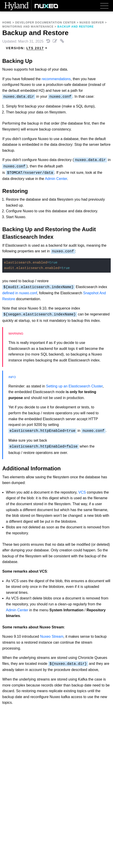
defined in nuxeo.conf (20, 293)
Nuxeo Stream (52, 636)
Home (7, 23)
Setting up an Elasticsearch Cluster (74, 386)
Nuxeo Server (92, 23)
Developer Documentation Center (46, 23)
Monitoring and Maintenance (28, 27)
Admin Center (56, 179)
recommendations (56, 79)
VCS (82, 492)
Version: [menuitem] (27, 48)
